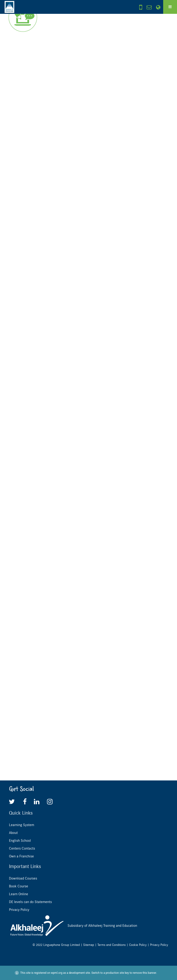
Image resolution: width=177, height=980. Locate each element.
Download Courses (23, 878)
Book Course (19, 886)
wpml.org (57, 973)
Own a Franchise (21, 856)
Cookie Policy (138, 945)
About (13, 833)
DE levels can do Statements (30, 902)
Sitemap (89, 945)
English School (20, 841)
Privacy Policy (19, 910)
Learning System (22, 825)
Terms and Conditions (112, 945)
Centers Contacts (22, 848)
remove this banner (145, 973)
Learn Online (19, 894)
